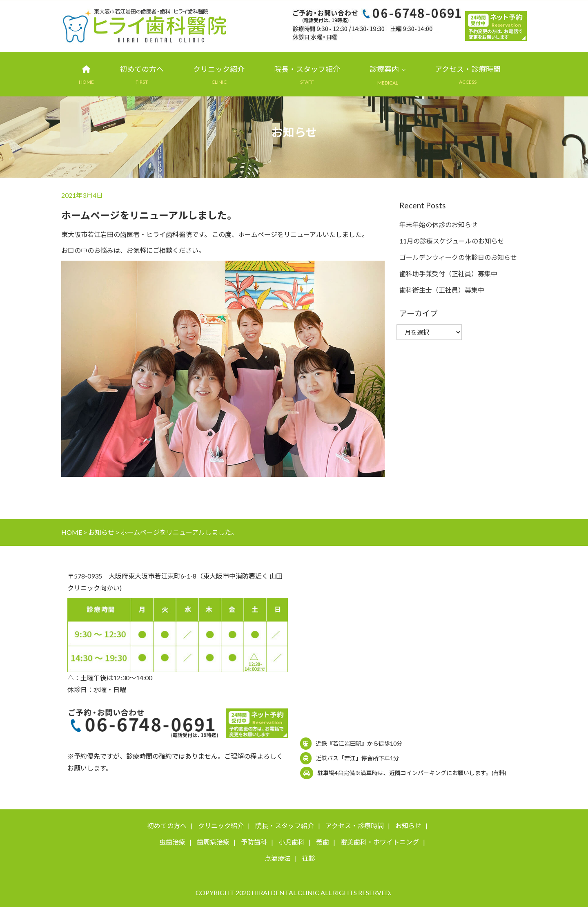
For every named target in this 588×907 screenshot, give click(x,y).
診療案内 (384, 69)
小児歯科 (292, 842)
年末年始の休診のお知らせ (439, 225)
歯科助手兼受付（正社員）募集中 (448, 274)
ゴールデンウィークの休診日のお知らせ (458, 258)
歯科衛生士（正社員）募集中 (442, 290)
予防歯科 (254, 842)
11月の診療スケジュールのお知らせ (452, 241)
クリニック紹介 (219, 69)
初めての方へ (142, 69)
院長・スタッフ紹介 (307, 69)
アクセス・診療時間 (468, 69)
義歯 (323, 842)
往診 (309, 859)
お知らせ (408, 826)
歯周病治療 (213, 842)
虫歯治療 (172, 842)
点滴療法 (278, 859)
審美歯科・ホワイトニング (380, 842)
